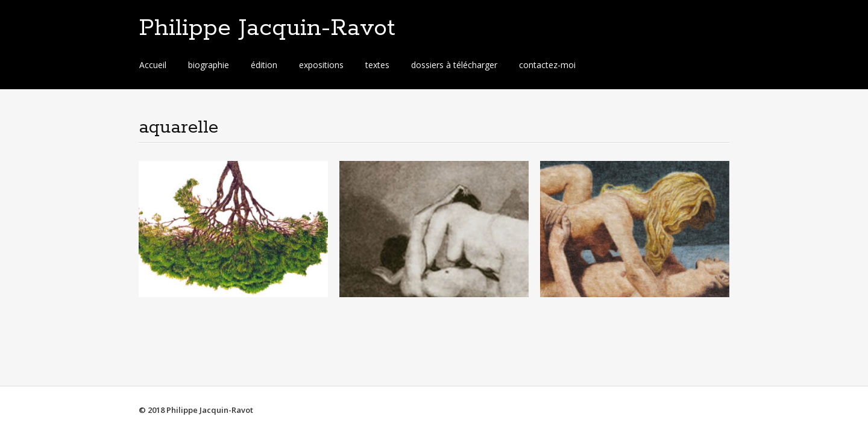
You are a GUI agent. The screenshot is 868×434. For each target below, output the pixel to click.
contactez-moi (547, 65)
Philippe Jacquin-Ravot (267, 28)
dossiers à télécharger (454, 65)
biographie (209, 65)
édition (264, 65)
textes (377, 65)
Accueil (153, 65)
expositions (321, 65)
